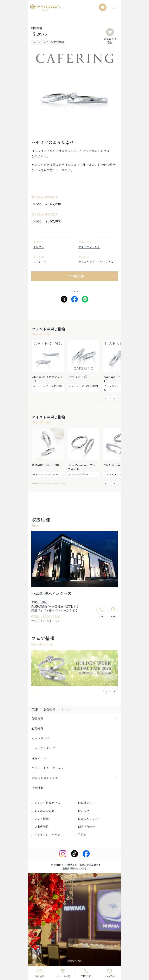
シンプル (39, 247)
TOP (35, 709)
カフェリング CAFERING (96, 262)
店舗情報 (38, 788)
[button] (106, 399)
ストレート (40, 262)
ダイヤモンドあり (89, 247)
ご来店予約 (76, 276)
